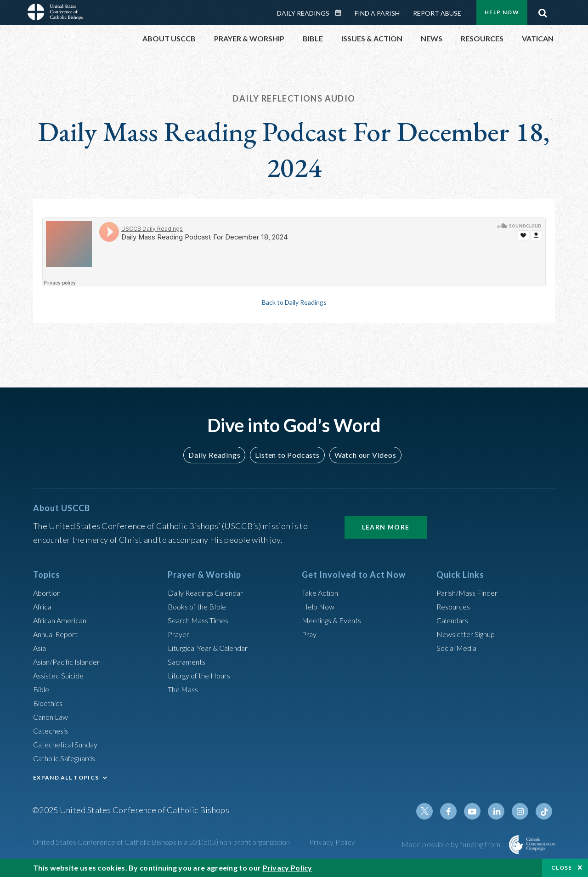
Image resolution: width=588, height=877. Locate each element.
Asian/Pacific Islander (71, 661)
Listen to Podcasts (287, 455)
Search (543, 11)
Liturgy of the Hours (203, 675)
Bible (43, 689)
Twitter (435, 811)
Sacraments (188, 661)
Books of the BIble (200, 606)
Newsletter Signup (470, 634)
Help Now (502, 12)
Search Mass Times (201, 620)
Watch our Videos (361, 455)
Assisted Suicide (62, 675)
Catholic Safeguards (69, 758)
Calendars (455, 620)
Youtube (479, 811)
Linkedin (501, 811)
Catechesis (53, 730)
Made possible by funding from (452, 844)
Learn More (386, 527)
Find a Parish (377, 13)
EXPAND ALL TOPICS (66, 777)
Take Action (322, 592)
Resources (455, 606)
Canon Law (52, 717)
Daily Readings (303, 13)
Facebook (457, 811)
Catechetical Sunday (69, 744)
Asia (41, 648)
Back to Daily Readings (294, 302)
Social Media (459, 648)
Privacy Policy (332, 842)
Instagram (523, 811)
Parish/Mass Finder (471, 592)
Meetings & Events (336, 620)
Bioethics (50, 703)
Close (562, 868)
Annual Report (59, 634)
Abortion (49, 592)
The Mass (185, 689)
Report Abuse (437, 13)
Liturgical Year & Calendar (215, 648)
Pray (310, 634)
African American (63, 620)
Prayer (180, 634)
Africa (44, 606)
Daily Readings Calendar (341, 13)
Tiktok (545, 811)
